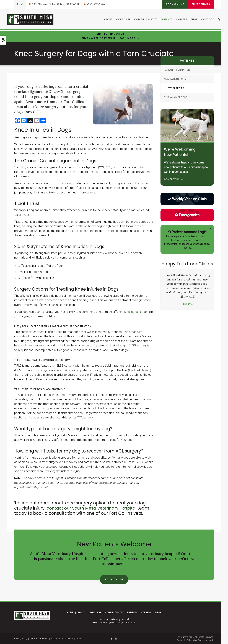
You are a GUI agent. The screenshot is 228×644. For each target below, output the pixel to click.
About (109, 20)
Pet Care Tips (176, 88)
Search (78, 638)
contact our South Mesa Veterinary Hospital (93, 508)
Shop (195, 20)
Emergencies (200, 4)
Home (70, 612)
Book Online (173, 4)
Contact (208, 20)
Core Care (124, 20)
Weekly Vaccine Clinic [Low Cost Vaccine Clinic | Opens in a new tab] (187, 199)
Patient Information (177, 70)
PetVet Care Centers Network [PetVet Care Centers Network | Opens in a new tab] (200, 640)
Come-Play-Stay (146, 20)
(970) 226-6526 (96, 4)
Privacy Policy (21, 638)
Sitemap (69, 638)
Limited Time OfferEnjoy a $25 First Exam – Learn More (108, 36)
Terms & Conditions (39, 638)
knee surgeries (134, 312)
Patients (167, 20)
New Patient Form (175, 79)
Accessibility (57, 638)
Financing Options (176, 97)
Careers (182, 20)
